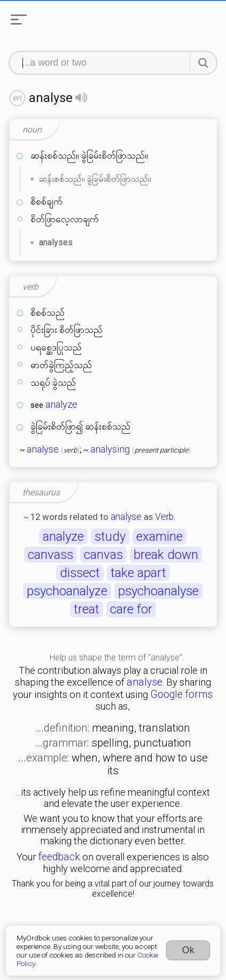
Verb (164, 517)
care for (131, 609)
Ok (188, 950)
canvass (50, 555)
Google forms (181, 694)
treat (87, 609)
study (110, 536)
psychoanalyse (158, 591)
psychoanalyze (67, 591)
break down (166, 555)
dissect (80, 573)
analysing (110, 449)
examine (159, 536)
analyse (43, 449)
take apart (138, 573)
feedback (59, 857)
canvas (103, 555)
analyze (61, 405)
